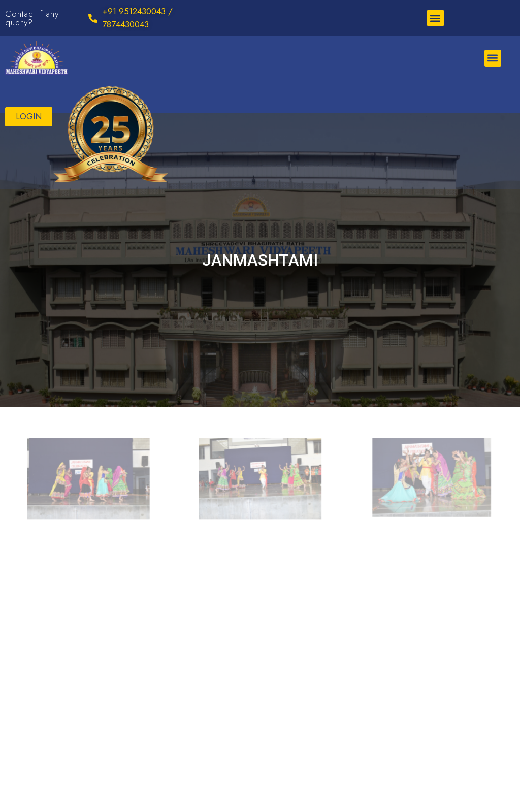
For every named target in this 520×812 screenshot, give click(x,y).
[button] (435, 18)
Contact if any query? (32, 18)
